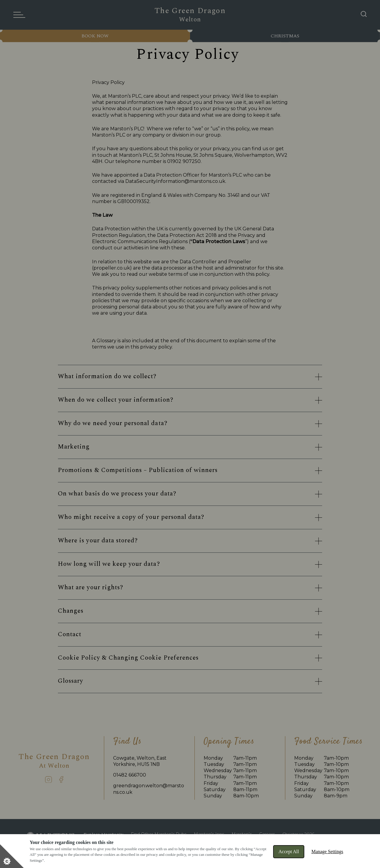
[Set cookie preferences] (12, 856)
